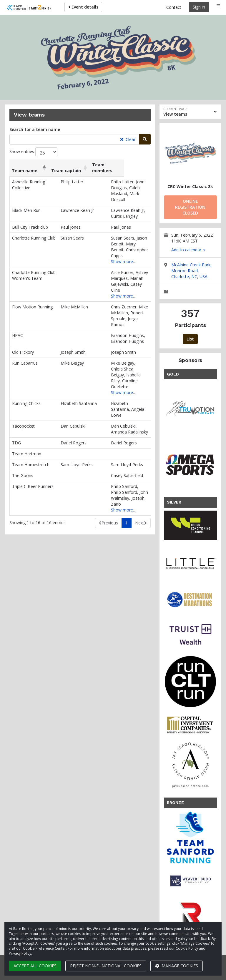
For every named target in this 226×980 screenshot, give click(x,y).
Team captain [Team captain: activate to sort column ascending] (75, 165)
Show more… (114, 244)
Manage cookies (177, 966)
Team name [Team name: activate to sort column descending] (25, 165)
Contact (174, 7)
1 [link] (127, 470)
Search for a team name (35, 129)
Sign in (199, 7)
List (190, 339)
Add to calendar (188, 250)
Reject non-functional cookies (106, 966)
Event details (83, 7)
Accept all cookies (35, 966)
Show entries (33, 152)
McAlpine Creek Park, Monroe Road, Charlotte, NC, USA (191, 271)
